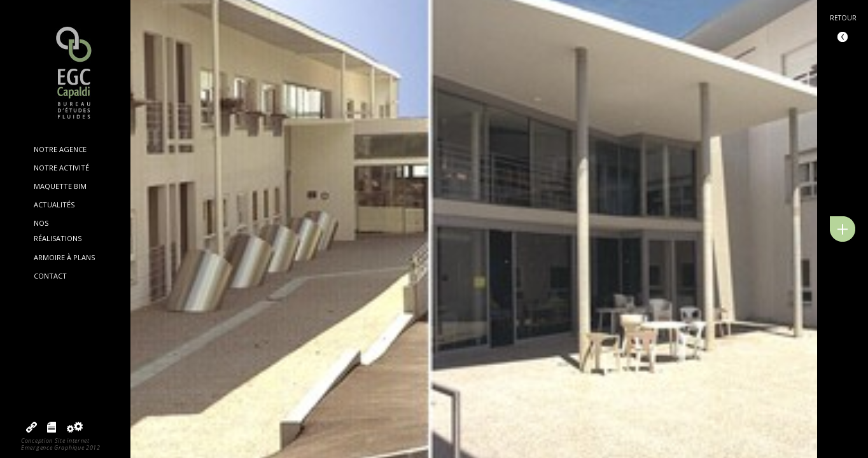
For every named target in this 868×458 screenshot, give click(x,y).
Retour (843, 18)
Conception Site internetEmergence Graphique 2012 (61, 444)
